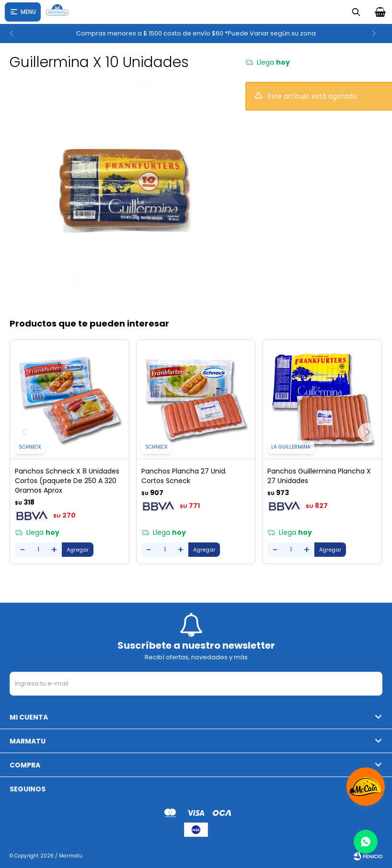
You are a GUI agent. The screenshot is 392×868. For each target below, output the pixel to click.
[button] (381, 34)
